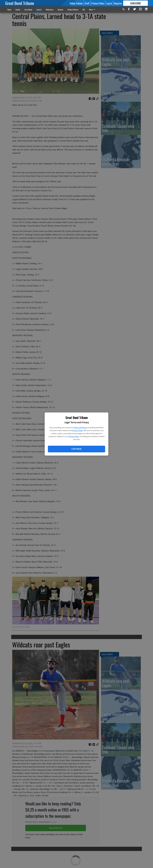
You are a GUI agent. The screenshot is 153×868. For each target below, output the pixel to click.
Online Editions (73, 10)
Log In (109, 3)
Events (18, 10)
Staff (87, 3)
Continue (76, 449)
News (9, 10)
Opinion (60, 10)
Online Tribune (76, 3)
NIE (84, 10)
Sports (39, 10)
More (93, 10)
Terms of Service (80, 427)
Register (118, 3)
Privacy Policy (78, 430)
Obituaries (50, 10)
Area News (28, 10)
